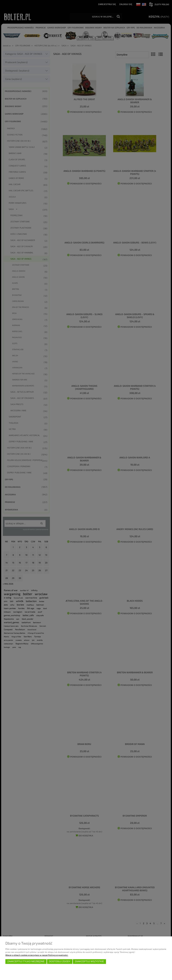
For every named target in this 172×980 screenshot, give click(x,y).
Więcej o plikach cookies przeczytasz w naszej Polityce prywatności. (37, 955)
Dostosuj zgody (60, 961)
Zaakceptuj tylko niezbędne (26, 961)
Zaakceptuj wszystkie (89, 961)
